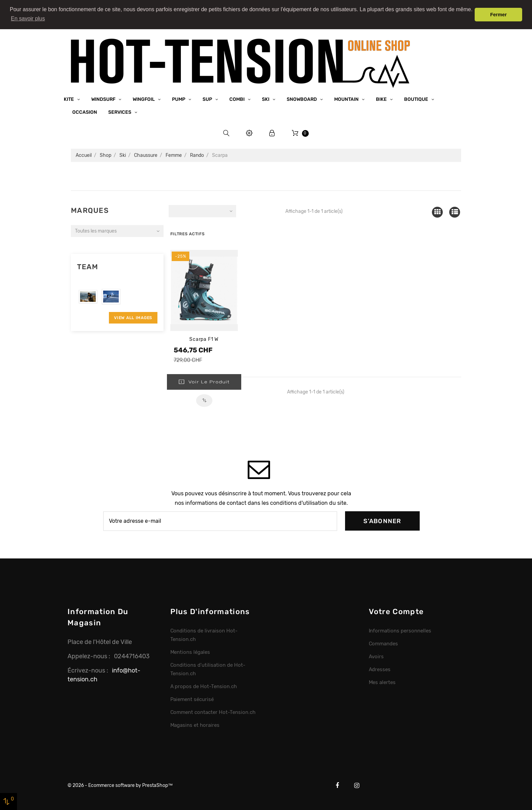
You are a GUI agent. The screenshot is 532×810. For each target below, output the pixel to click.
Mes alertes (382, 682)
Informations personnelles (400, 630)
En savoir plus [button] (28, 19)
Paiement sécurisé (192, 699)
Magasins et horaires (195, 724)
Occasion (85, 112)
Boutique (417, 99)
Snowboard (302, 99)
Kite (69, 99)
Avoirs (376, 656)
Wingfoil (144, 99)
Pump (179, 99)
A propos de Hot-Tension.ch (204, 686)
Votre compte (396, 611)
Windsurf (104, 99)
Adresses (380, 669)
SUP (208, 99)
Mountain (347, 99)
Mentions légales (190, 651)
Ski (266, 99)
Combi (237, 99)
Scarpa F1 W (204, 339)
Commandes (384, 643)
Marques (90, 210)
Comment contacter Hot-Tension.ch (213, 712)
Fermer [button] (499, 15)
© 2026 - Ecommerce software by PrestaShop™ (120, 785)
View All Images (133, 317)
